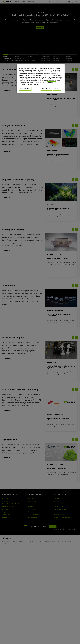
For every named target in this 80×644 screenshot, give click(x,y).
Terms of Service (52, 81)
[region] (41, 79)
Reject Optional (46, 89)
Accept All (57, 89)
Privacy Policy (47, 82)
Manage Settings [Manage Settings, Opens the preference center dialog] (25, 89)
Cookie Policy (42, 77)
